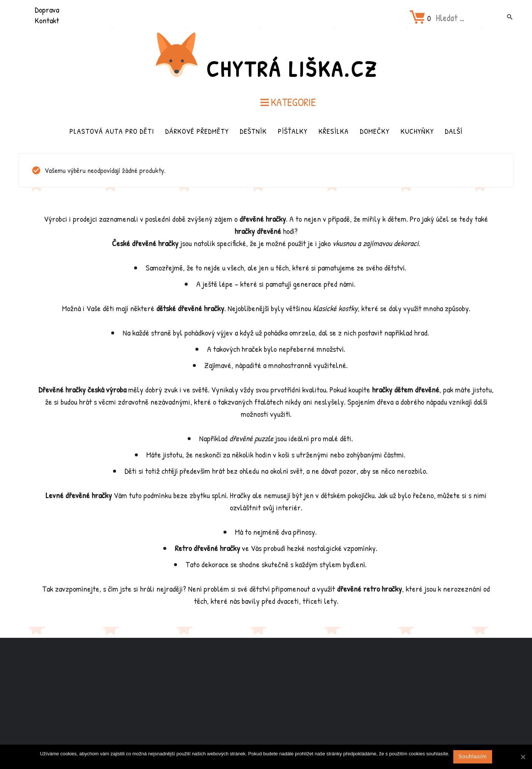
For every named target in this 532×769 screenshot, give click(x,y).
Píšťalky (293, 131)
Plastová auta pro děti (112, 131)
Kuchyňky (417, 131)
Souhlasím (473, 756)
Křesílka (334, 131)
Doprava (47, 10)
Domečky (375, 131)
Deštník (253, 131)
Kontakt (47, 20)
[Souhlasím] (523, 757)
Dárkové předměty (197, 131)
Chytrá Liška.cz (292, 69)
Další (454, 131)
